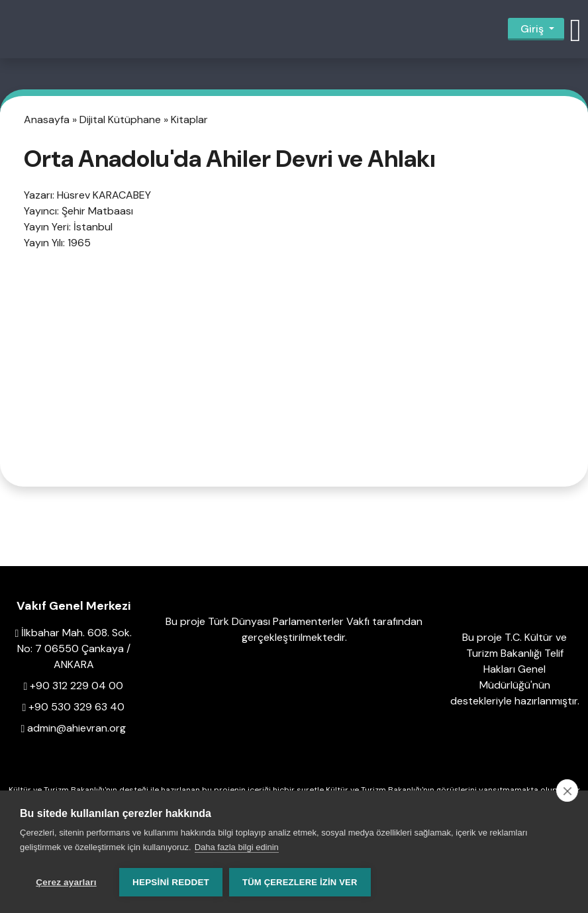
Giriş (532, 29)
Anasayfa (48, 120)
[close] (567, 791)
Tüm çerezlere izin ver (300, 882)
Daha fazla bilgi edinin (237, 847)
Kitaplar (189, 120)
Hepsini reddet (171, 882)
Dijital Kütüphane (122, 120)
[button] (575, 29)
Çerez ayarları (66, 882)
